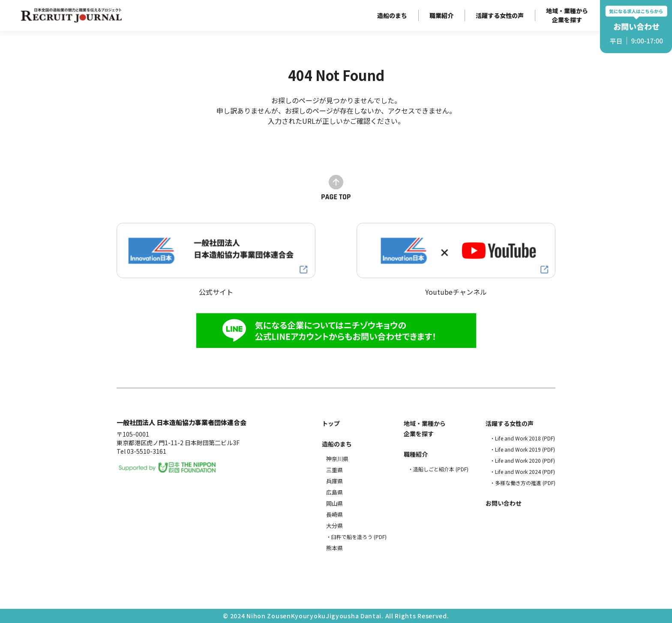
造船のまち (392, 15)
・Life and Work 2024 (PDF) (522, 472)
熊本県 (334, 548)
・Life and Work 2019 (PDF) (522, 449)
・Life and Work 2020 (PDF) (522, 460)
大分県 (334, 526)
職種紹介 (416, 454)
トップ (331, 423)
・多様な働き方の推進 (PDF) (523, 483)
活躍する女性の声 (500, 15)
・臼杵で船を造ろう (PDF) (356, 537)
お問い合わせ (504, 503)
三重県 (334, 470)
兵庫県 (334, 481)
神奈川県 (337, 459)
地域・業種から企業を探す (567, 15)
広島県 (334, 492)
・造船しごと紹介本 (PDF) (438, 469)
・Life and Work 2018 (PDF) (522, 438)
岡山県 (334, 503)
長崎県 (334, 514)
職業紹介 (441, 15)
